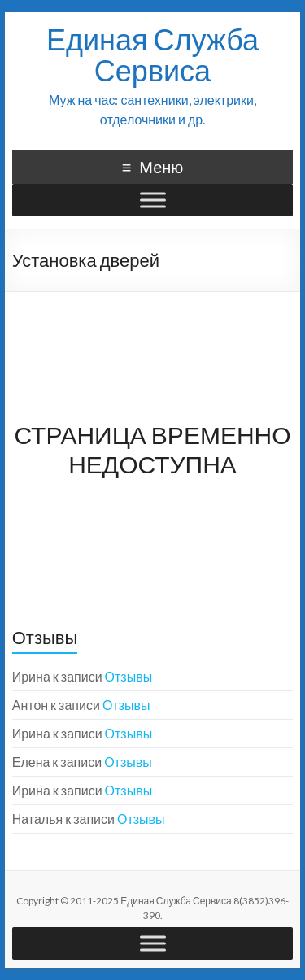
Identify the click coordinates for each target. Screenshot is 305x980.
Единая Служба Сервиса (152, 54)
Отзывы (129, 676)
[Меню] (153, 200)
